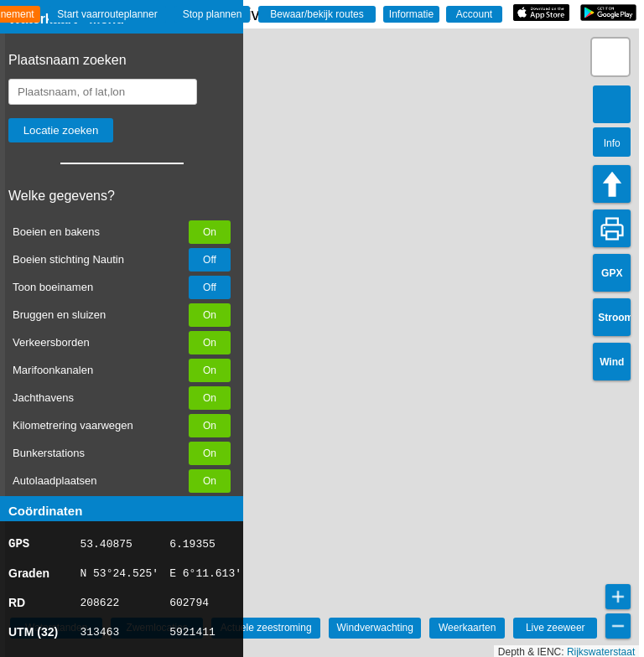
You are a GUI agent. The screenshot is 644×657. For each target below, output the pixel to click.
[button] (610, 57)
